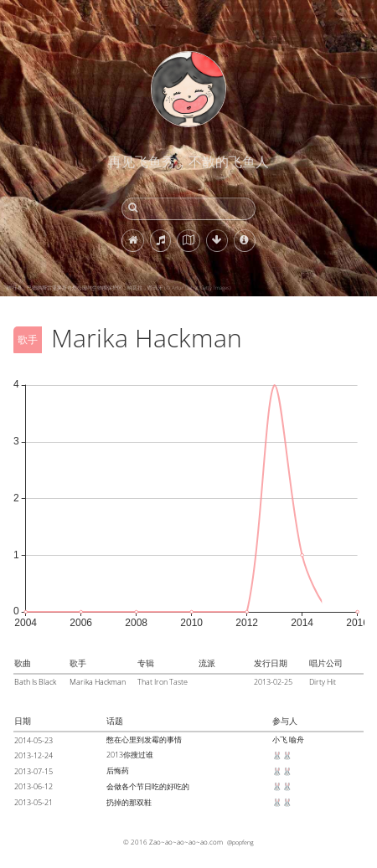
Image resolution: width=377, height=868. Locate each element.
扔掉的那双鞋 (129, 802)
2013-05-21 (34, 802)
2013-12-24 (34, 755)
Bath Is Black (35, 682)
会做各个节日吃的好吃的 (148, 786)
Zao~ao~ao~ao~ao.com (186, 842)
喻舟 (297, 740)
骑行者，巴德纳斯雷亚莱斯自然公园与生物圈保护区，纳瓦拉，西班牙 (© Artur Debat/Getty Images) (119, 288)
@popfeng (240, 842)
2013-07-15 (34, 771)
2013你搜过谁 (130, 755)
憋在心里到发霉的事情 (144, 740)
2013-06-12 (34, 786)
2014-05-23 (34, 740)
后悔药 (118, 770)
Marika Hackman (98, 682)
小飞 (280, 740)
